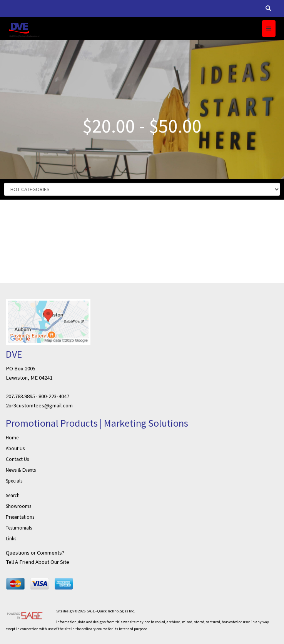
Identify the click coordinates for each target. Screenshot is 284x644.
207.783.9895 (20, 396)
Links (11, 539)
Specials (14, 481)
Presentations (20, 517)
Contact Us (17, 459)
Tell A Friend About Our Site (38, 562)
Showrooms (18, 506)
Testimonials (19, 528)
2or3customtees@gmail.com (39, 405)
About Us (15, 448)
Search (13, 495)
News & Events (21, 470)
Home (12, 438)
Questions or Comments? (35, 553)
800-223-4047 (54, 396)
